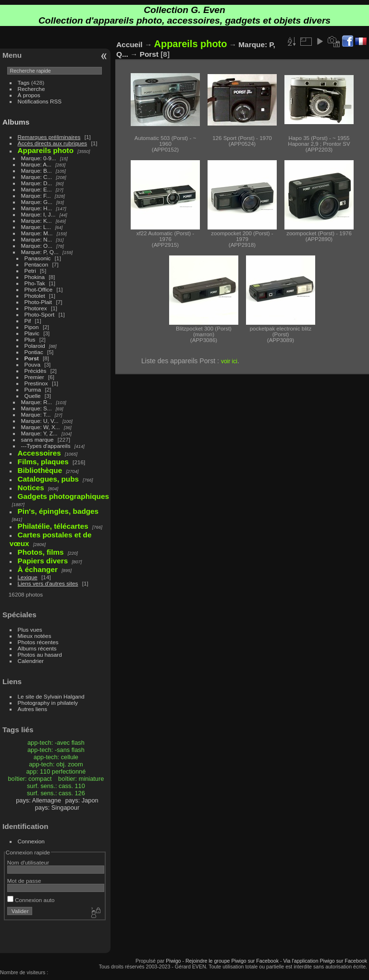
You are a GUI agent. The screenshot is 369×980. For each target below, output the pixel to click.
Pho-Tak (35, 283)
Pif (28, 321)
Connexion (31, 841)
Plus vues (30, 630)
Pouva (32, 364)
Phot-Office (39, 289)
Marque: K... (37, 221)
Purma (33, 389)
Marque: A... (36, 164)
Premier (34, 377)
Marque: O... (37, 246)
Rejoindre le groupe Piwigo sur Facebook (232, 961)
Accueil (129, 45)
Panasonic (38, 258)
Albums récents (37, 648)
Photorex (36, 308)
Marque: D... (37, 183)
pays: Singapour (57, 808)
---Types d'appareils (46, 446)
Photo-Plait (38, 302)
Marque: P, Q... (40, 252)
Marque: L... (36, 227)
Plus (30, 339)
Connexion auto (31, 900)
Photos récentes (38, 642)
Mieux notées (35, 636)
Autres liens (32, 709)
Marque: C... (37, 177)
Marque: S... (37, 408)
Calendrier (31, 661)
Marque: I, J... (38, 214)
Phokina (35, 277)
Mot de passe (24, 881)
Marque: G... (37, 202)
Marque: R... (37, 402)
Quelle (33, 396)
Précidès (36, 371)
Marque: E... (37, 189)
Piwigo (173, 961)
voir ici (229, 361)
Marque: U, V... (40, 421)
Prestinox (36, 383)
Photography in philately (48, 703)
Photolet (35, 296)
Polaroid (35, 346)
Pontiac (34, 352)
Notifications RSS (40, 101)
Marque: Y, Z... (39, 433)
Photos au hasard (40, 655)
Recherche (31, 89)
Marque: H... (37, 208)
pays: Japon (82, 800)
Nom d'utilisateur (28, 862)
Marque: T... (36, 414)
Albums (16, 122)
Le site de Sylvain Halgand (51, 696)
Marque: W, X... (41, 427)
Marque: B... (37, 171)
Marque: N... (37, 239)
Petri (30, 271)
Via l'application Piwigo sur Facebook (325, 961)
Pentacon (37, 264)
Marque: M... (37, 233)
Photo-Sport (40, 314)
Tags (24, 83)
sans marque (37, 439)
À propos (29, 95)
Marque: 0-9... (39, 158)
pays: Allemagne (38, 800)
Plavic (32, 333)
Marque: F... (36, 196)
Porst (32, 358)
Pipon (32, 327)
